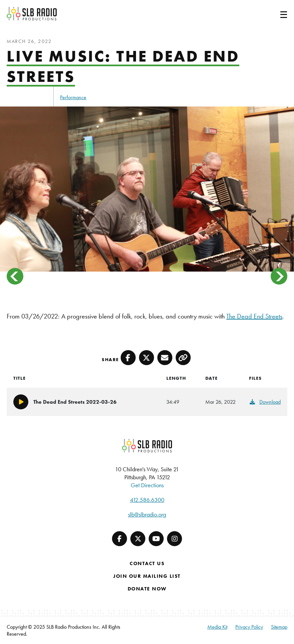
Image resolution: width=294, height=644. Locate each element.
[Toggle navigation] (276, 14)
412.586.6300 (147, 500)
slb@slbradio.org (147, 514)
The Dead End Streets (254, 316)
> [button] (279, 276)
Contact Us (147, 563)
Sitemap (279, 627)
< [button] (15, 276)
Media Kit (217, 627)
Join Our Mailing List (147, 576)
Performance (73, 97)
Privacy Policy (249, 627)
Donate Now (147, 589)
